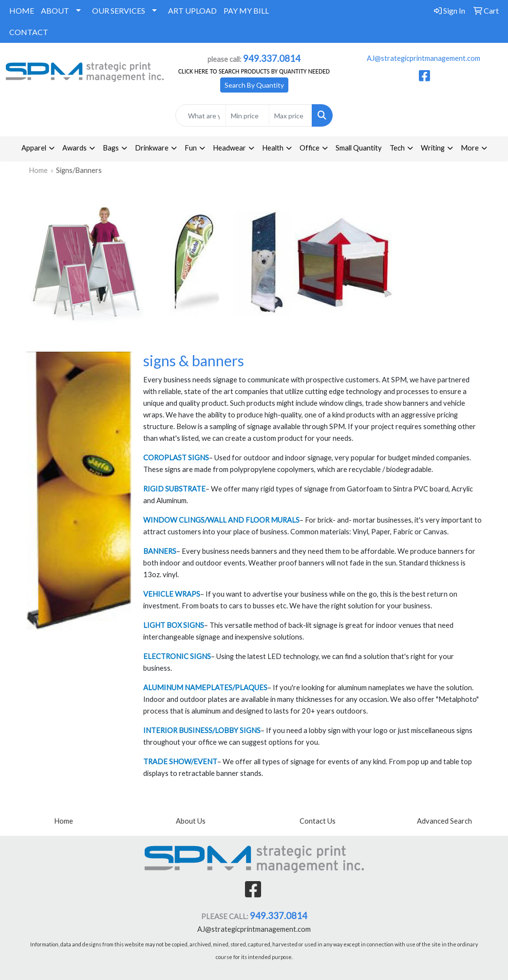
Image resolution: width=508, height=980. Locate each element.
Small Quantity (359, 148)
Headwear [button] (229, 148)
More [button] (470, 148)
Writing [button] (433, 148)
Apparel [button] (34, 148)
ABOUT (55, 10)
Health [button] (273, 148)
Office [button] (310, 148)
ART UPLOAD (192, 10)
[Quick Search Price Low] (247, 115)
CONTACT (29, 32)
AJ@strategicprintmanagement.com (423, 58)
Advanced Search (444, 821)
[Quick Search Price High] (291, 115)
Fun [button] (191, 148)
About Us (191, 821)
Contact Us (318, 821)
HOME (22, 10)
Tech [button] (397, 148)
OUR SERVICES (119, 10)
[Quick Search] (201, 115)
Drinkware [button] (152, 148)
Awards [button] (75, 148)
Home (38, 170)
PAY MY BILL (246, 10)
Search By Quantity (254, 85)
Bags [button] (111, 148)
